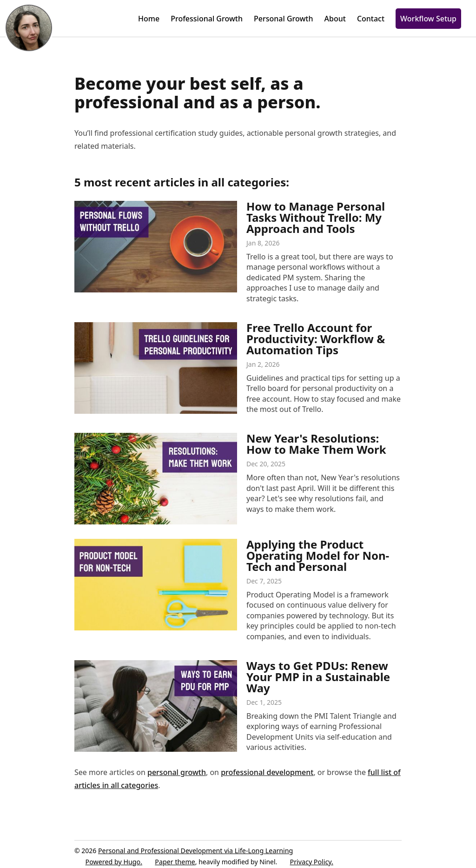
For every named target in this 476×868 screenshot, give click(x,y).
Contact (371, 19)
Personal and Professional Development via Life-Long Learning (197, 851)
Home (149, 19)
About (335, 19)
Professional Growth (207, 19)
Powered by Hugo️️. (114, 862)
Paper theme (176, 862)
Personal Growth (284, 19)
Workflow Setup (428, 19)
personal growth (177, 772)
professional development (267, 772)
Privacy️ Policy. (316, 862)
